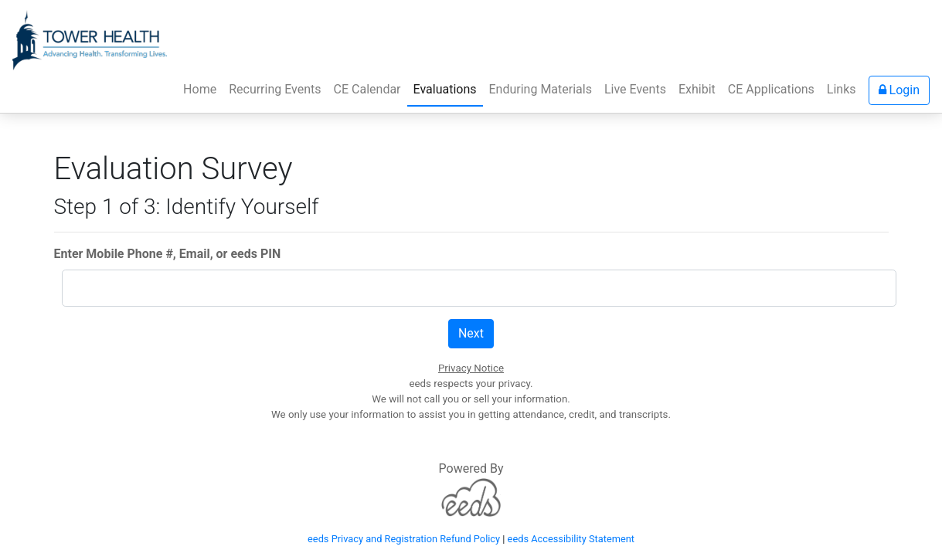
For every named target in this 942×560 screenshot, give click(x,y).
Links (842, 89)
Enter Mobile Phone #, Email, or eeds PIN (168, 254)
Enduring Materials (541, 89)
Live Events (635, 89)
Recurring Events (275, 89)
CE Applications (771, 89)
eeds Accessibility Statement (571, 539)
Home (203, 88)
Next (471, 333)
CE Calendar (367, 89)
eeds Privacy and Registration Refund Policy (404, 539)
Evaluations (445, 89)
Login (899, 90)
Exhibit (697, 89)
